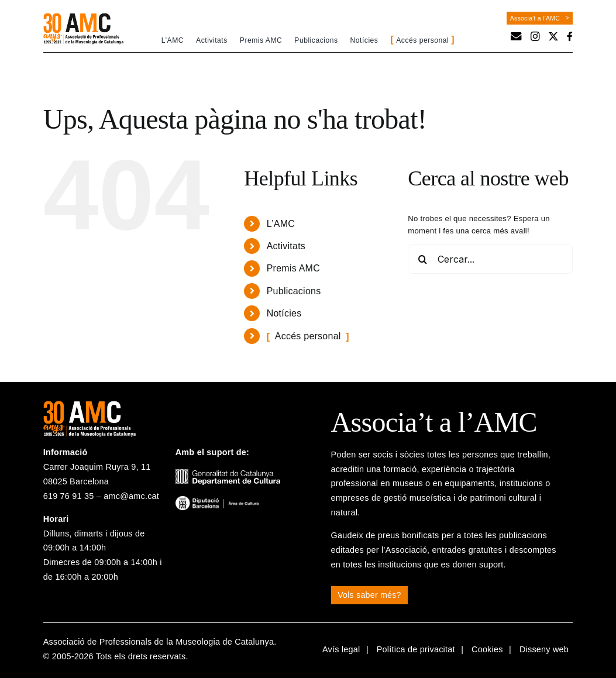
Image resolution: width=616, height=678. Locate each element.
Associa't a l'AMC (535, 18)
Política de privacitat (416, 649)
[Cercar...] (490, 259)
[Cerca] (422, 259)
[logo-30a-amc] (83, 17)
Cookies (487, 649)
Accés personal (308, 336)
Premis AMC (293, 268)
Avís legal (341, 649)
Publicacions (294, 291)
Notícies (284, 313)
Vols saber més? (369, 595)
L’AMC (281, 224)
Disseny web (544, 649)
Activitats (286, 246)
